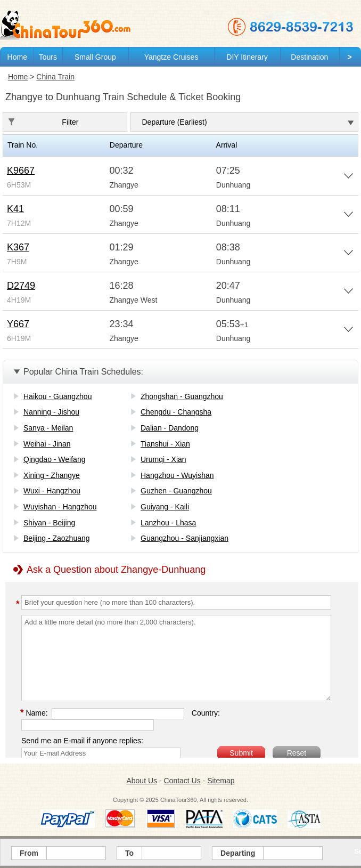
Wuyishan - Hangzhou (60, 507)
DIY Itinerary (247, 57)
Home (17, 57)
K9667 (21, 171)
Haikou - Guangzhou (58, 396)
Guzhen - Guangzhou (176, 491)
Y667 (18, 324)
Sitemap (221, 781)
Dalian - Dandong (170, 428)
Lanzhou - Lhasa (168, 523)
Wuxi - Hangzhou (52, 491)
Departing (238, 853)
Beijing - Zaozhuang (57, 538)
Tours (48, 57)
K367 (18, 247)
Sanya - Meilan (48, 428)
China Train (55, 77)
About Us (142, 781)
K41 (15, 209)
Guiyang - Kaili (165, 507)
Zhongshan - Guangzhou (182, 396)
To (129, 853)
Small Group (95, 57)
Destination (309, 57)
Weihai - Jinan (47, 444)
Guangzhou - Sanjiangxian (184, 538)
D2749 (21, 286)
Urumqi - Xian (163, 459)
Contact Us (182, 781)
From (29, 853)
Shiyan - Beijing (49, 523)
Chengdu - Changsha (176, 412)
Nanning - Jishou (51, 412)
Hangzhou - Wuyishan (177, 475)
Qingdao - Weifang (54, 459)
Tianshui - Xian (165, 444)
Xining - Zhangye (52, 475)
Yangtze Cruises (171, 57)
